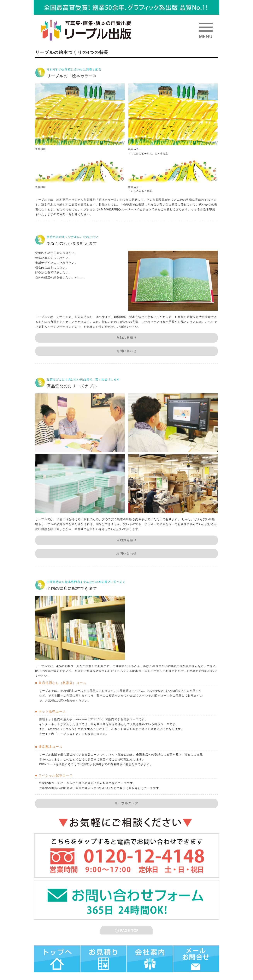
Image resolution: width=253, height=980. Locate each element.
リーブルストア (126, 803)
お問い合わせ (126, 351)
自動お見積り (126, 338)
